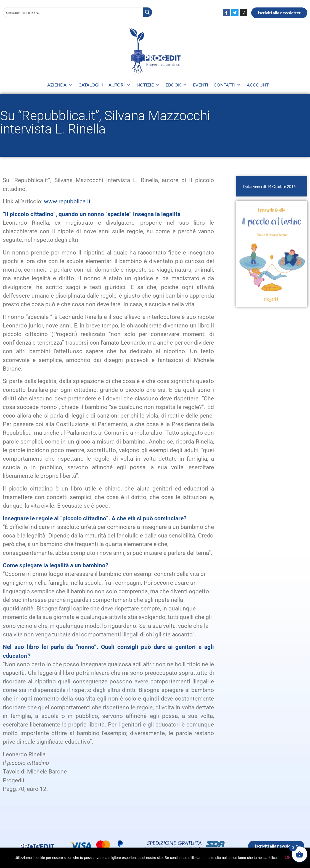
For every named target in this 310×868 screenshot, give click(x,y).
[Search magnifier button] (147, 12)
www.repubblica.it (67, 201)
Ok (288, 858)
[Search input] (73, 12)
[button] (60, 85)
